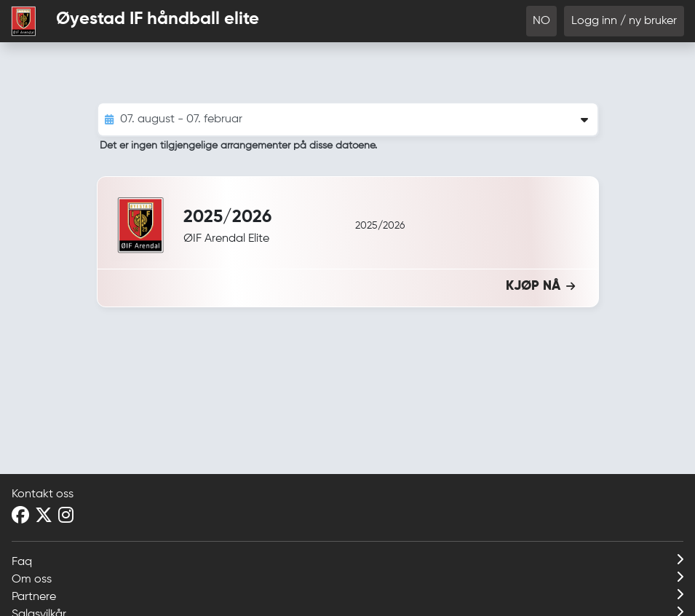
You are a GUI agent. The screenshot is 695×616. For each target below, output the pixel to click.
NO (541, 21)
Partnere (347, 596)
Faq (347, 561)
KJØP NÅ (540, 286)
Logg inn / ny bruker (624, 21)
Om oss (347, 578)
